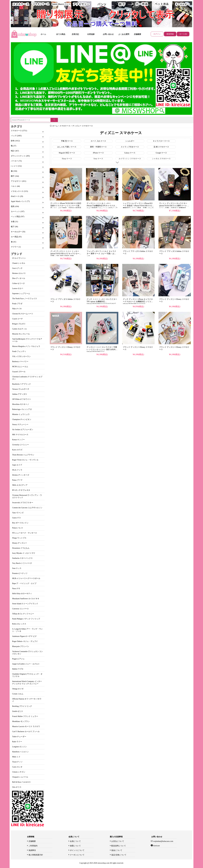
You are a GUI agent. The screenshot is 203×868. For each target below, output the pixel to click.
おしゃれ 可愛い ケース (67, 147)
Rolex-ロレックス (19, 624)
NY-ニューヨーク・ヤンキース (25, 533)
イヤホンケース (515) (19, 191)
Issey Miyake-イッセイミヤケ (24, 553)
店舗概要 (137, 34)
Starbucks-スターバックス (22, 558)
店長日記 (75, 34)
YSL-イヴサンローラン (21, 356)
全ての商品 (61, 34)
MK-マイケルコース (20, 435)
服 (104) (14, 171)
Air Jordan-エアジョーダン (23, 430)
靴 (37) (14, 146)
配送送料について (119, 846)
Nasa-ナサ (16, 588)
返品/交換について (119, 855)
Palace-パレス (18, 528)
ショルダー (130, 141)
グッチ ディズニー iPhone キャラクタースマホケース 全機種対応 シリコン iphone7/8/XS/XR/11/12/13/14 (138, 301)
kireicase (156, 846)
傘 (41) (14, 242)
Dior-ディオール (19, 278)
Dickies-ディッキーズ (21, 475)
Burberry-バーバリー (20, 362)
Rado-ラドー (17, 742)
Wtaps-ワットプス (19, 538)
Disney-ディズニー (20, 543)
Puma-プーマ (17, 480)
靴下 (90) (14, 227)
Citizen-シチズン (19, 772)
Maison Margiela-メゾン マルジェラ (26, 346)
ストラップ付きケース (130, 147)
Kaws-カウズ (17, 450)
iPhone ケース (98, 153)
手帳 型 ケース (67, 141)
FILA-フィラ (17, 470)
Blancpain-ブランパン (21, 646)
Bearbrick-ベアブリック (21, 384)
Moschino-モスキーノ (21, 404)
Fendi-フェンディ (19, 351)
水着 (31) (14, 222)
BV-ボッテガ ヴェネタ (21, 490)
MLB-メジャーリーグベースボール (26, 578)
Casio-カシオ (17, 767)
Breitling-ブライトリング (22, 706)
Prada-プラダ (17, 304)
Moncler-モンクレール (21, 334)
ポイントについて (77, 850)
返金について (117, 850)
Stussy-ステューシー (20, 424)
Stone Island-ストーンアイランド (25, 604)
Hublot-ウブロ (18, 669)
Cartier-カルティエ (19, 329)
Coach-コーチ (17, 319)
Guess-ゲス (17, 518)
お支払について (118, 841)
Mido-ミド (16, 757)
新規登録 (170, 34)
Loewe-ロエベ (18, 288)
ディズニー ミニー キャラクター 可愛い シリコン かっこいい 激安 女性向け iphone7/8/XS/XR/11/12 (102, 349)
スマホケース (65, 126)
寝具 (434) (15, 206)
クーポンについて (77, 855)
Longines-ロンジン (19, 747)
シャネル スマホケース (161, 159)
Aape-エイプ (17, 465)
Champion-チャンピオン (22, 419)
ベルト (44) (15, 186)
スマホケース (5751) (19, 131)
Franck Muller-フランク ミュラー (25, 716)
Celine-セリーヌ (18, 283)
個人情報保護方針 (36, 855)
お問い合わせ (108, 34)
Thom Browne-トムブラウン (23, 455)
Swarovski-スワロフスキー (23, 503)
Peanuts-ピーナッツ (20, 573)
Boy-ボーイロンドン (20, 523)
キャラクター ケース (161, 141)
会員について (75, 841)
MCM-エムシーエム (20, 367)
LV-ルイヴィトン (19, 258)
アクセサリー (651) (19, 181)
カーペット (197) (18, 211)
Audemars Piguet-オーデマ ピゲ (24, 636)
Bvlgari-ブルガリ (19, 324)
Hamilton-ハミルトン (20, 752)
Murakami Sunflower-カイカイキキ (26, 599)
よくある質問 (124, 34)
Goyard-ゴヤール (19, 372)
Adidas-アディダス (20, 394)
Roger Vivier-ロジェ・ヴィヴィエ (25, 460)
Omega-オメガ (18, 689)
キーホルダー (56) (18, 232)
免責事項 (32, 850)
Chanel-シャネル (19, 263)
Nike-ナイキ (17, 309)
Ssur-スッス (17, 568)
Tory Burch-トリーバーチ (22, 563)
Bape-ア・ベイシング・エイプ (24, 583)
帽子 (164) (15, 176)
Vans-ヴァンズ (18, 513)
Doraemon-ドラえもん (21, 548)
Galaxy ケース (130, 153)
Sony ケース (98, 159)
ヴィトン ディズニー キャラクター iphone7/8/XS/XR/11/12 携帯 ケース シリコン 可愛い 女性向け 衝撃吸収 (174, 206)
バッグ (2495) (16, 136)
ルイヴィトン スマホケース (130, 159)
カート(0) (183, 34)
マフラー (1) (16, 247)
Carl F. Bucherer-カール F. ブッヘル (26, 732)
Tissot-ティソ (17, 762)
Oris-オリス (17, 787)
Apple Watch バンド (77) (20, 201)
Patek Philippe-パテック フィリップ (26, 619)
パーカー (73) (16, 161)
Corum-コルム (18, 694)
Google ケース (161, 153)
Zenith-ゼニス (18, 711)
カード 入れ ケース (98, 141)
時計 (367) (15, 151)
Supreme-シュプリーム (21, 294)
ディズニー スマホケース (83, 126)
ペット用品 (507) (18, 217)
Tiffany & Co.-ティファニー (23, 614)
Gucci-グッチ (17, 268)
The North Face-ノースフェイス (25, 299)
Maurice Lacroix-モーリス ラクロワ (26, 726)
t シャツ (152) (16, 166)
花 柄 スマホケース (161, 147)
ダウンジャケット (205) (20, 156)
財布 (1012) (15, 141)
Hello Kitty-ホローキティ (22, 594)
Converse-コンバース (20, 609)
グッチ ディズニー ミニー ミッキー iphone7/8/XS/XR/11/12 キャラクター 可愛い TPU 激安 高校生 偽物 (65, 254)
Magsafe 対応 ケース (67, 153)
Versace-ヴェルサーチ (21, 389)
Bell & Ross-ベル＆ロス (21, 782)
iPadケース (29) (17, 196)
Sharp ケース (67, 159)
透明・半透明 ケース (98, 147)
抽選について (75, 846)
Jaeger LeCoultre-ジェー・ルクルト (26, 664)
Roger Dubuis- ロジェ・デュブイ (25, 641)
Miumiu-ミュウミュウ (21, 414)
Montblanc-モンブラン (21, 721)
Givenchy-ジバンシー (21, 445)
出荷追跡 (91, 34)
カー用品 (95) (16, 237)
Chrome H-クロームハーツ (23, 314)
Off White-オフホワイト (22, 399)
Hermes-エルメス (19, 273)
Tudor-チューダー (19, 737)
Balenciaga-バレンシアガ (22, 409)
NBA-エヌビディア (20, 485)
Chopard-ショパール (20, 777)
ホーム (43, 34)
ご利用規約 (33, 846)
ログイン (157, 34)
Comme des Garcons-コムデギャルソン (27, 508)
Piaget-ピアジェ (18, 659)
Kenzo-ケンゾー (18, 440)
